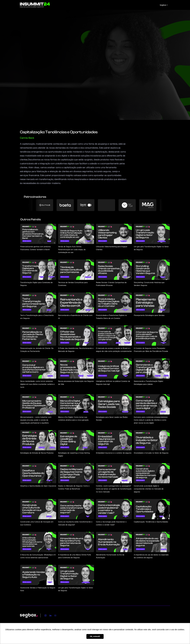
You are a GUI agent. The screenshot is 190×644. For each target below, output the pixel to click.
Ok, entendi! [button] (95, 636)
